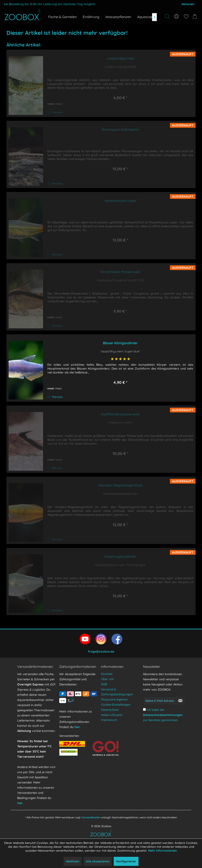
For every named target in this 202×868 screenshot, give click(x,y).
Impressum (109, 720)
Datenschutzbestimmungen (163, 715)
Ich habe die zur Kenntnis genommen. (163, 715)
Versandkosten (91, 817)
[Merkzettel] (186, 17)
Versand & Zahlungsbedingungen (117, 692)
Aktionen (188, 4)
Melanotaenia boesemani (120, 494)
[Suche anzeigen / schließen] (167, 17)
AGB (104, 684)
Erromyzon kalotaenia (120, 129)
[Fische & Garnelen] (62, 17)
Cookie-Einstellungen (116, 705)
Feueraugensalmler (120, 556)
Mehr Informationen (162, 851)
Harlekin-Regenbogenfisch (120, 485)
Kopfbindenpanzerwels (120, 414)
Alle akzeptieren (98, 861)
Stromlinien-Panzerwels (120, 272)
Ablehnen (73, 861)
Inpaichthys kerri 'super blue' (120, 351)
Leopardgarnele (120, 58)
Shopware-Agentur (115, 699)
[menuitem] (177, 17)
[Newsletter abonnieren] (180, 701)
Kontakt (107, 674)
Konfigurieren (126, 861)
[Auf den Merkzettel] (55, 112)
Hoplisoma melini (120, 422)
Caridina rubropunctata (120, 67)
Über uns (107, 679)
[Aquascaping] (148, 17)
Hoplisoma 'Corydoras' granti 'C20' (120, 280)
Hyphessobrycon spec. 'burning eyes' (120, 565)
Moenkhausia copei (120, 201)
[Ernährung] (91, 17)
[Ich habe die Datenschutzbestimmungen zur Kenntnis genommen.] (144, 709)
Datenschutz (110, 710)
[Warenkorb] (196, 17)
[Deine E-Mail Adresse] (160, 701)
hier (20, 803)
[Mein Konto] (177, 17)
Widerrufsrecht (112, 715)
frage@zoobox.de (101, 651)
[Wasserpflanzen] (118, 17)
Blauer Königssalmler (120, 343)
